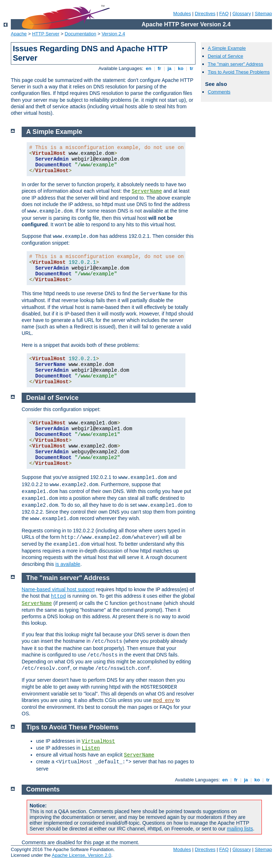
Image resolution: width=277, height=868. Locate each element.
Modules (182, 14)
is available (68, 564)
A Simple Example (227, 48)
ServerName (147, 191)
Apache (19, 34)
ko (181, 68)
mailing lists (240, 829)
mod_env (164, 701)
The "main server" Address (236, 64)
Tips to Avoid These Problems (239, 72)
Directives (205, 14)
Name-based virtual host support (58, 589)
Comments (219, 92)
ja (170, 68)
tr (192, 68)
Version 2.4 (113, 34)
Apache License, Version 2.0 (81, 855)
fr (160, 68)
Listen (91, 748)
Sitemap (263, 14)
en (149, 68)
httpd (58, 596)
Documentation (80, 34)
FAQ (224, 14)
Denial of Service (225, 56)
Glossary (241, 14)
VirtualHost (98, 741)
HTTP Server (46, 34)
